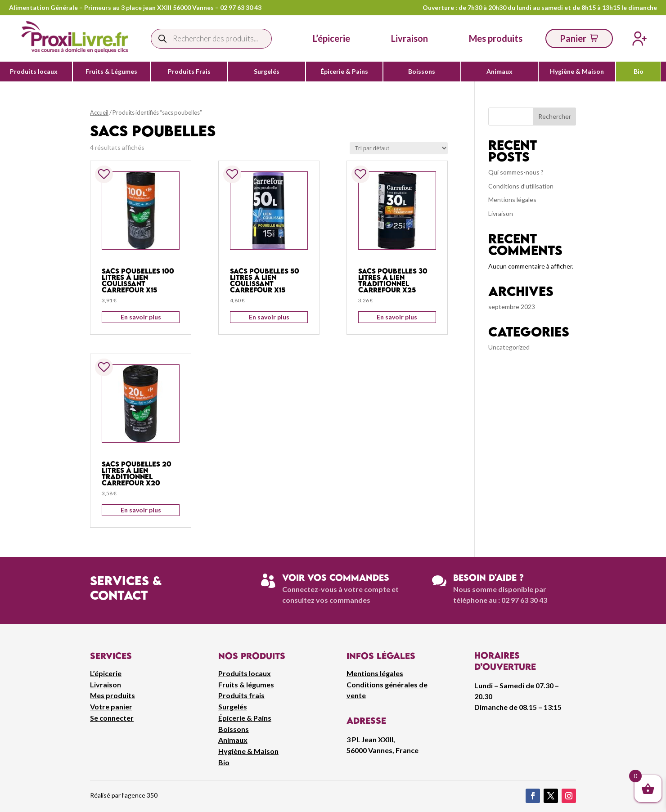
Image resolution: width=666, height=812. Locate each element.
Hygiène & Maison (577, 72)
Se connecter (112, 718)
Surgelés (267, 72)
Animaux (499, 72)
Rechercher (555, 116)
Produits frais (241, 695)
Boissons (422, 72)
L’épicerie (331, 38)
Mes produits (112, 695)
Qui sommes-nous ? (516, 172)
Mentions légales (512, 200)
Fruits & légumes (246, 684)
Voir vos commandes (336, 577)
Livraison (501, 213)
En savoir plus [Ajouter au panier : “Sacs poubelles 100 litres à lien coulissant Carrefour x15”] (141, 317)
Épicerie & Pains (344, 72)
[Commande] (399, 148)
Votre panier (111, 707)
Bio (639, 72)
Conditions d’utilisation (521, 186)
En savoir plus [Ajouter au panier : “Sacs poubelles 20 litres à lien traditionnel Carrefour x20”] (141, 510)
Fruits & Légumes (111, 72)
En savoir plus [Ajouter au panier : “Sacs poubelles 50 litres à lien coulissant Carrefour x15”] (269, 317)
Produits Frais (189, 72)
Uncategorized (509, 347)
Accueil (99, 112)
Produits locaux (34, 72)
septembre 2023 (512, 307)
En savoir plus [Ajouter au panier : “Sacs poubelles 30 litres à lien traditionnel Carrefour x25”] (397, 317)
